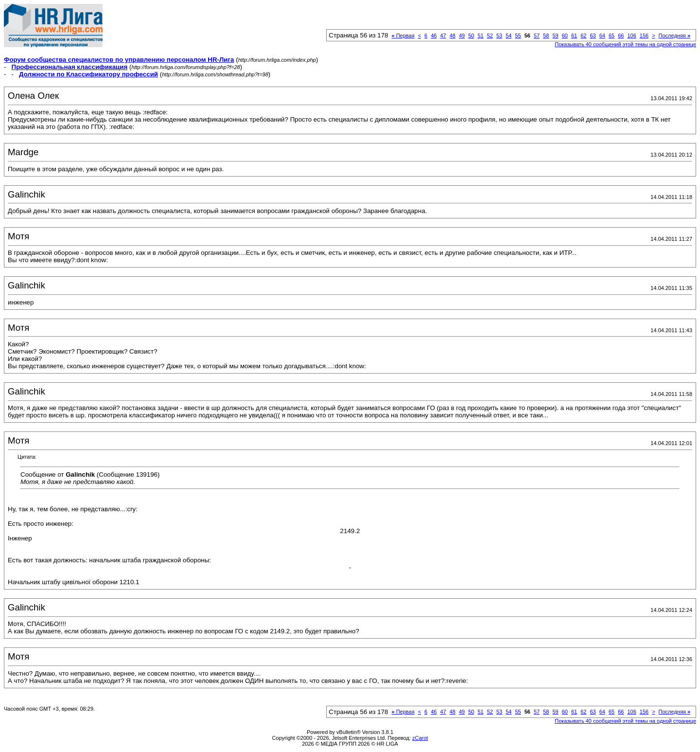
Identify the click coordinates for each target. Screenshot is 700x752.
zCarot (420, 738)
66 (621, 36)
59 (555, 36)
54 (508, 36)
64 (602, 36)
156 (644, 36)
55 (518, 36)
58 (546, 36)
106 (631, 36)
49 (462, 36)
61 (574, 36)
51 (480, 36)
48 (453, 36)
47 (443, 36)
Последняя (674, 36)
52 (490, 36)
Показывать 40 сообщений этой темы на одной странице (625, 44)
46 (434, 36)
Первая (403, 36)
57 (537, 36)
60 (565, 36)
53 (499, 36)
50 (471, 36)
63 (593, 36)
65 (612, 36)
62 (583, 36)
